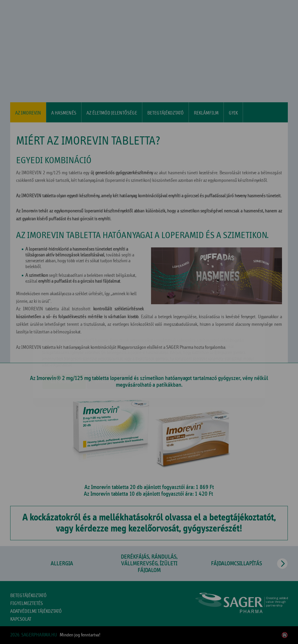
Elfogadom (64, 347)
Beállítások (110, 347)
